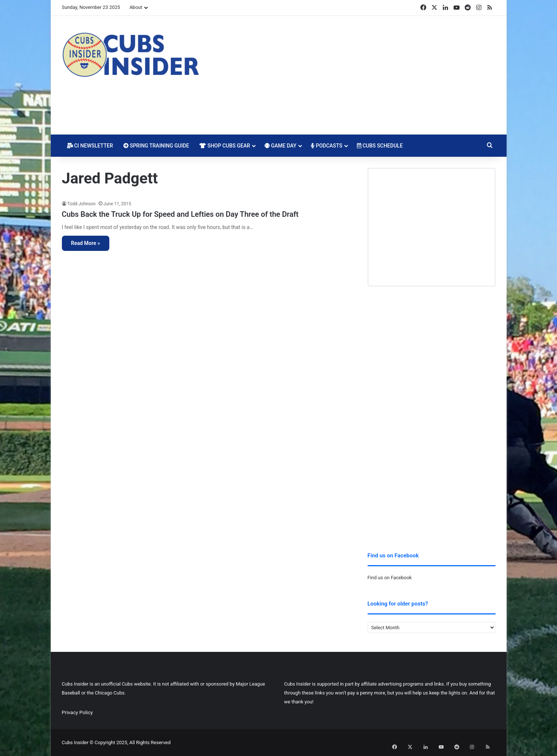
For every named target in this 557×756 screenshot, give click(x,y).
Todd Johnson (82, 204)
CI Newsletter (90, 146)
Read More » (86, 243)
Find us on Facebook (390, 578)
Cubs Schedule (380, 146)
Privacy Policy (77, 712)
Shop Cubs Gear (225, 146)
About (136, 7)
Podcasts (327, 146)
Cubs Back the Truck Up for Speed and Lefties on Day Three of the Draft (180, 214)
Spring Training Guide (156, 146)
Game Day (281, 146)
